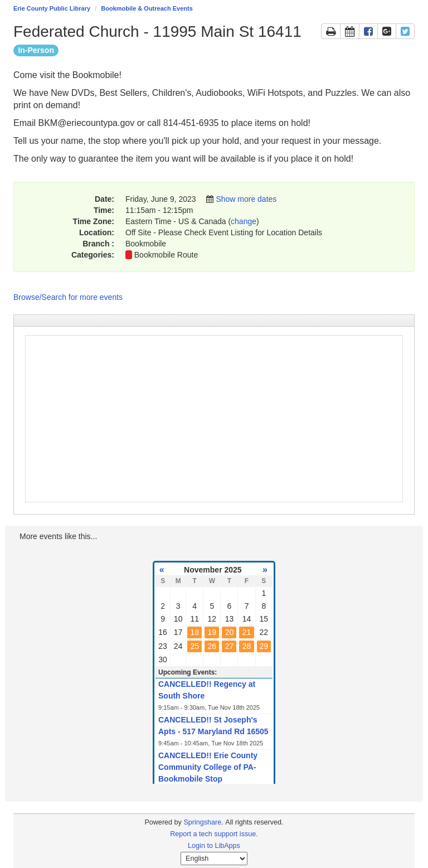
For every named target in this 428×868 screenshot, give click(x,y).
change (244, 221)
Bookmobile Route (166, 255)
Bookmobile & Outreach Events (147, 8)
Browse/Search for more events (68, 297)
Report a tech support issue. (214, 834)
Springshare (202, 822)
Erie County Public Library (52, 8)
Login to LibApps (214, 846)
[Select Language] (214, 859)
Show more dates (246, 199)
